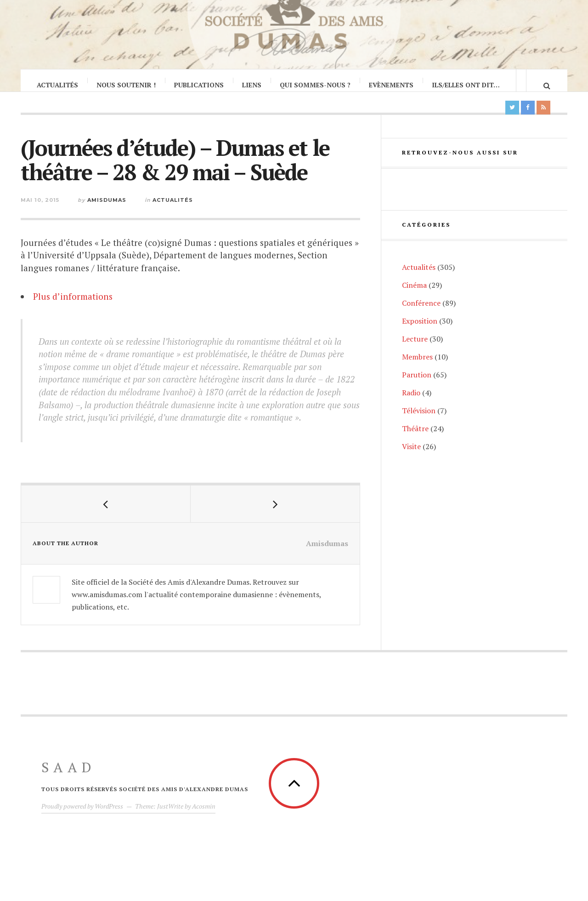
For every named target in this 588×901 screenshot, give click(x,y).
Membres (417, 374)
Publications (199, 85)
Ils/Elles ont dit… (466, 85)
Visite (411, 463)
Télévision (419, 428)
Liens (252, 85)
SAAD (69, 776)
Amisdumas (107, 209)
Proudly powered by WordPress (82, 815)
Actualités (58, 85)
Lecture (415, 356)
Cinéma (414, 302)
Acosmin (204, 815)
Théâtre (415, 445)
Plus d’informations (73, 305)
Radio (411, 410)
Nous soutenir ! (127, 85)
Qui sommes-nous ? (316, 85)
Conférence (421, 320)
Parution (417, 392)
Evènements (392, 85)
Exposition (420, 338)
